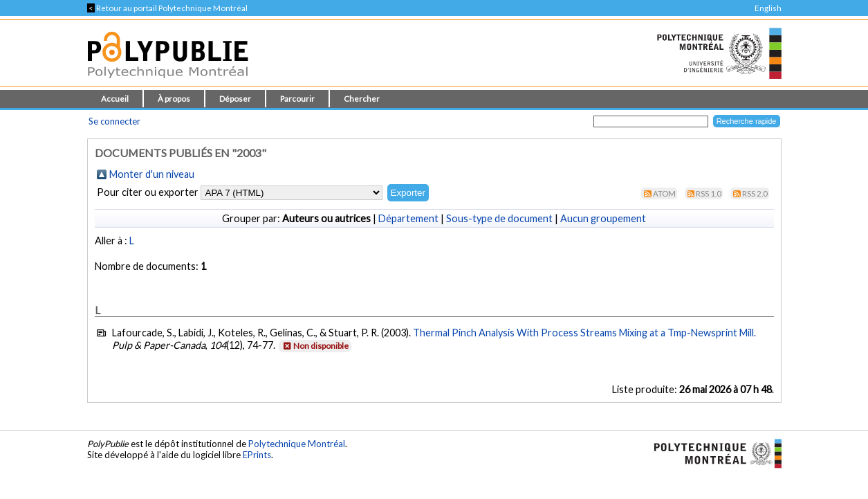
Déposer (235, 99)
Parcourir (297, 99)
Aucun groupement (603, 218)
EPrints (257, 455)
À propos (174, 99)
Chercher (362, 99)
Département (408, 218)
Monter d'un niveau (152, 174)
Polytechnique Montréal (297, 444)
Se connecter (114, 121)
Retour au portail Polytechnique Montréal (167, 8)
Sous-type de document (499, 218)
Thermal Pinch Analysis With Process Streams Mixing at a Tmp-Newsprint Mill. (584, 333)
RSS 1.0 (709, 193)
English (768, 8)
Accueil (115, 99)
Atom (664, 193)
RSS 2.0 (755, 193)
